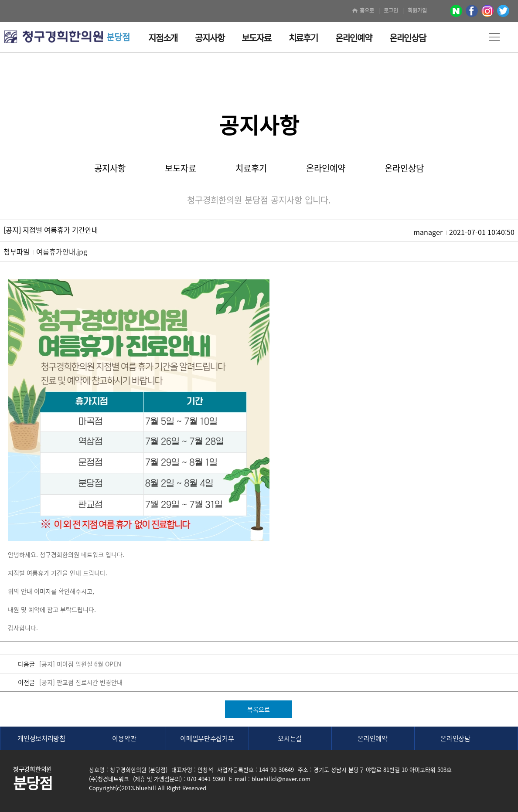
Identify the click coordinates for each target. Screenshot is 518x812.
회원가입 (417, 10)
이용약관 (124, 738)
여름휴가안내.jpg (62, 251)
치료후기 (251, 168)
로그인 (391, 10)
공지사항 (110, 168)
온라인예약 (326, 168)
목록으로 (259, 709)
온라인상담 (404, 168)
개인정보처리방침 (41, 738)
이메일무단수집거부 (207, 738)
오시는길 (290, 738)
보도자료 (181, 168)
